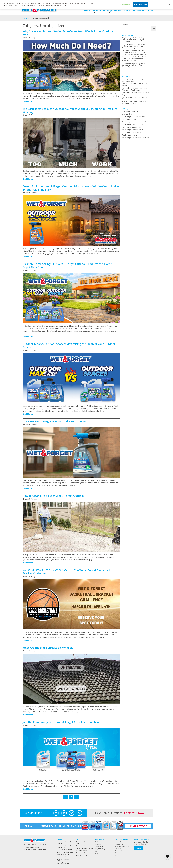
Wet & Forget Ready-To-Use (132, 132)
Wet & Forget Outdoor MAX (132, 127)
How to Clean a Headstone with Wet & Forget (135, 94)
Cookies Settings (124, 4)
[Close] (169, 4)
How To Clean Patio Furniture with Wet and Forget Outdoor (136, 102)
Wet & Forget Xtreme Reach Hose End (135, 138)
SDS (97, 842)
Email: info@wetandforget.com (35, 850)
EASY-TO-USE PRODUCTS (95, 11)
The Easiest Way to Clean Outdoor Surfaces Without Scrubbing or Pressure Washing (134, 46)
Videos (127, 11)
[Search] (154, 28)
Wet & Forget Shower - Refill (63, 860)
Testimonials (99, 847)
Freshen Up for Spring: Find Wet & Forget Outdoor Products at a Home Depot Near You (134, 59)
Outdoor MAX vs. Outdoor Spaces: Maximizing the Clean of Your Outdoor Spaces (134, 65)
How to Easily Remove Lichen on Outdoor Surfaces (133, 80)
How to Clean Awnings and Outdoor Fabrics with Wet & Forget (135, 89)
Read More (27, 101)
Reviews (118, 11)
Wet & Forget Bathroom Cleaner (133, 117)
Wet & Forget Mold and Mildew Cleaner (136, 122)
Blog (150, 11)
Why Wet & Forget (101, 849)
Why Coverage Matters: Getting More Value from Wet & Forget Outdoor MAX (133, 40)
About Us (98, 844)
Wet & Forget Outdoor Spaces (132, 130)
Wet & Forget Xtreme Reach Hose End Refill (65, 847)
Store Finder (118, 853)
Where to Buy (139, 11)
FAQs (110, 11)
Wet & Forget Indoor (129, 119)
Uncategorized (127, 114)
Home (26, 18)
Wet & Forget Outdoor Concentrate (134, 124)
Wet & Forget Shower (129, 135)
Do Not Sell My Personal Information (122, 847)
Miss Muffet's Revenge (130, 111)
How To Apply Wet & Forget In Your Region (134, 85)
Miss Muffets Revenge (63, 863)
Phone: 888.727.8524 (31, 847)
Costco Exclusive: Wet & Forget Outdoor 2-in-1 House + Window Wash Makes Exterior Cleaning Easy (134, 52)
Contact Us (118, 842)
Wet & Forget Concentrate (65, 850)
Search (125, 25)
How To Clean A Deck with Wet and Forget (134, 98)
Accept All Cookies (140, 4)
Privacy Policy (119, 844)
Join (116, 855)
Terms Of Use (119, 851)
